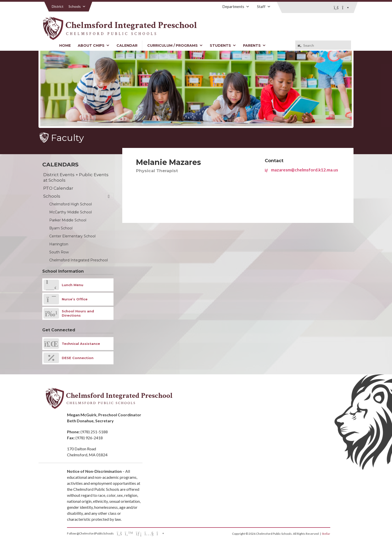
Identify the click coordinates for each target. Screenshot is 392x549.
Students (223, 45)
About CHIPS (94, 45)
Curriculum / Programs (175, 45)
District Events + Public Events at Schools (76, 177)
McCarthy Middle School (70, 212)
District (58, 6)
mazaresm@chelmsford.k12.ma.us (301, 170)
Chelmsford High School (70, 204)
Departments (236, 6)
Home (65, 45)
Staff (264, 6)
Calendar (127, 45)
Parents (254, 45)
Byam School (61, 228)
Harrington (59, 244)
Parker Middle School (68, 220)
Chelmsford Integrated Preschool (78, 260)
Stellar (326, 534)
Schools (77, 6)
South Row (59, 252)
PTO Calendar (58, 188)
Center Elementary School (72, 236)
